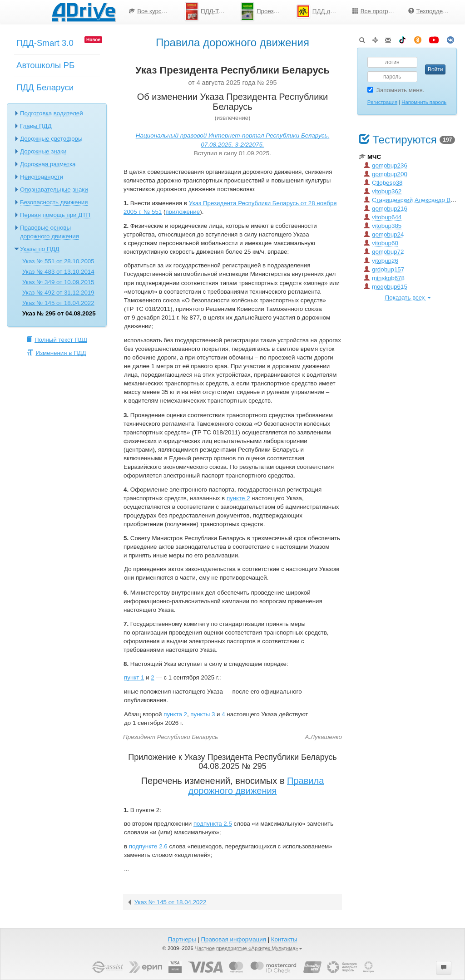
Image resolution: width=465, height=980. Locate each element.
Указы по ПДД (40, 249)
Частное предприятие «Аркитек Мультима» (249, 948)
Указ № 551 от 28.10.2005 (58, 261)
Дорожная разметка (48, 164)
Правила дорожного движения (256, 786)
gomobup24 (384, 234)
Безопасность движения (54, 202)
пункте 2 (238, 498)
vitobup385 (383, 226)
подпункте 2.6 (148, 846)
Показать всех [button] (408, 298)
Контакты (284, 939)
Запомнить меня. (396, 90)
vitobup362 (383, 191)
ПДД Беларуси (45, 87)
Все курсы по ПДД (153, 11)
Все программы (377, 11)
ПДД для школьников (321, 11)
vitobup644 (383, 217)
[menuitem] (150, 11)
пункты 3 (203, 714)
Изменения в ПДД (57, 353)
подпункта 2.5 (213, 824)
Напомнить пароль (424, 102)
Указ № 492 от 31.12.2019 (58, 293)
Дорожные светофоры (51, 139)
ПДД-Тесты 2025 (209, 12)
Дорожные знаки (43, 151)
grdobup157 (384, 269)
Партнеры (182, 939)
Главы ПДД (36, 126)
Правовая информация (233, 939)
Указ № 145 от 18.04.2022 (58, 303)
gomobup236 (386, 165)
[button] (444, 968)
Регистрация (382, 102)
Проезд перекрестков (265, 12)
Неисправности (42, 177)
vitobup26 (381, 261)
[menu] (289, 11)
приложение (183, 212)
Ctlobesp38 (383, 183)
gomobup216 (386, 209)
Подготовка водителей (52, 113)
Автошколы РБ (45, 65)
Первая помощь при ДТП (55, 215)
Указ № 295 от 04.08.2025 (59, 313)
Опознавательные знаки (54, 190)
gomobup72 (384, 252)
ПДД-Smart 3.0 (45, 43)
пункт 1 (134, 677)
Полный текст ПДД (57, 340)
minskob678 (384, 278)
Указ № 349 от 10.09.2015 (58, 282)
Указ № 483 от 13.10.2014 (58, 272)
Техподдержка (432, 11)
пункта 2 (175, 714)
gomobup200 (386, 174)
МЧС (370, 157)
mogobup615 (386, 287)
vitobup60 (381, 243)
